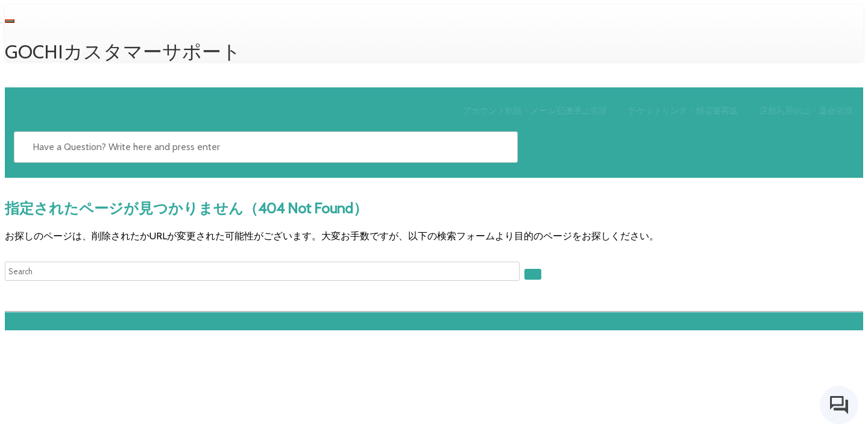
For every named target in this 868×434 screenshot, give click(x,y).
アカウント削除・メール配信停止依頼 (535, 110)
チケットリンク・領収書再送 (683, 110)
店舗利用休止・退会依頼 (806, 110)
